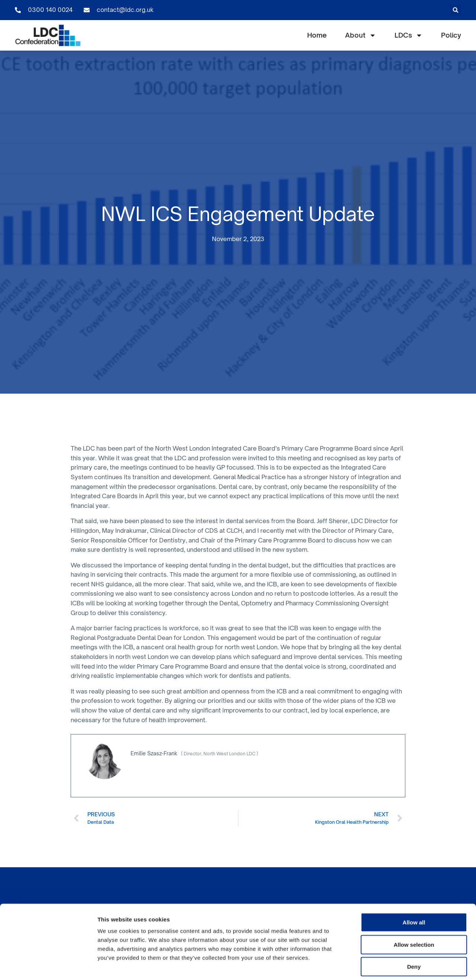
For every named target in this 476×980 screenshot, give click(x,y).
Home (317, 35)
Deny (414, 932)
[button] (456, 10)
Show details (390, 965)
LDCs (409, 35)
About (361, 35)
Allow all (414, 888)
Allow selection (414, 910)
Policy (451, 35)
